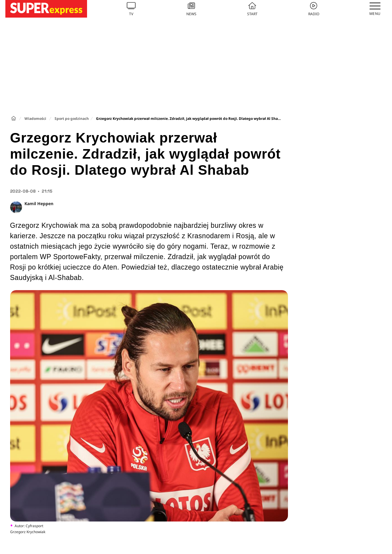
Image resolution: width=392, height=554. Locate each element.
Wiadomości (35, 119)
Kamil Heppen (39, 204)
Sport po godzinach (72, 119)
